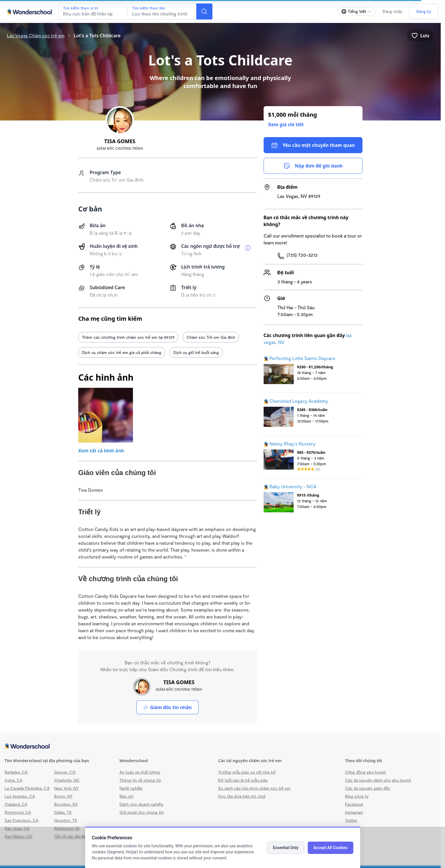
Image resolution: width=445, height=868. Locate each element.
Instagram (354, 812)
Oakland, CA (16, 804)
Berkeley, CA (16, 772)
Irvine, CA (13, 780)
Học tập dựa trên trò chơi (242, 796)
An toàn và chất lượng (140, 772)
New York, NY (66, 788)
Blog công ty (357, 796)
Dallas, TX (63, 812)
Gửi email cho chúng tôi (142, 812)
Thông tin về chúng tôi (140, 780)
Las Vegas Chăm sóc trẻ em (36, 35)
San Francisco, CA (21, 820)
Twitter (351, 820)
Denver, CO (65, 772)
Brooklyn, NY (66, 804)
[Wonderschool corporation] (220, 746)
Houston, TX (66, 820)
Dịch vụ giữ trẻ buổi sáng (196, 352)
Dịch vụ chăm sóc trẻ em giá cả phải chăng (122, 352)
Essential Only (286, 848)
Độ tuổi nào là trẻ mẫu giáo (243, 780)
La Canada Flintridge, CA (27, 788)
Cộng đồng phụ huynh (365, 772)
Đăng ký (424, 11)
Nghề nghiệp (131, 788)
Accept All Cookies (330, 848)
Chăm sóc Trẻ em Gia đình (211, 337)
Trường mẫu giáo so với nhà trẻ (247, 772)
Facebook (354, 804)
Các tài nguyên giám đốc (368, 788)
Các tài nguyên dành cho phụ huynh (378, 780)
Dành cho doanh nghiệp (141, 804)
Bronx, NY (63, 796)
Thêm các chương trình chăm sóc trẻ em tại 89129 (128, 337)
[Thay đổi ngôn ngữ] (356, 11)
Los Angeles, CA (20, 796)
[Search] (204, 11)
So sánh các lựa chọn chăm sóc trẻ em (254, 788)
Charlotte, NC (67, 780)
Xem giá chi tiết (286, 124)
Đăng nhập (392, 11)
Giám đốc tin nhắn (168, 707)
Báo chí (126, 796)
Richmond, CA (18, 812)
